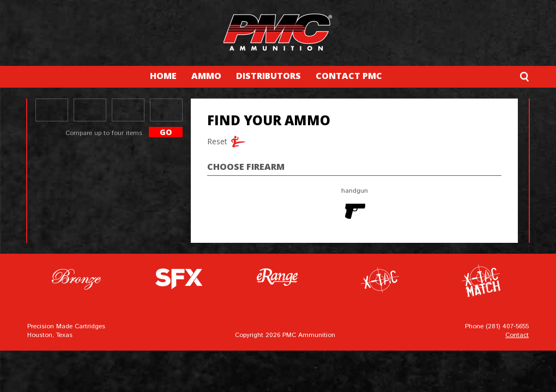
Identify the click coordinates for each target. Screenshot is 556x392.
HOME (163, 76)
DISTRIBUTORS (268, 76)
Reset (215, 141)
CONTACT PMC (349, 76)
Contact (517, 335)
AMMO (206, 76)
